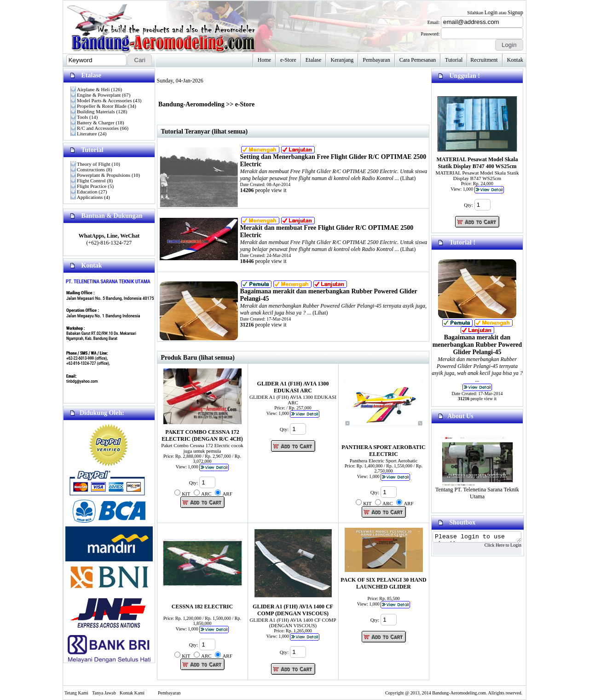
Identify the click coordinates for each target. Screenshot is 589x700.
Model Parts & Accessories (104, 100)
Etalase (314, 60)
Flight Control (91, 181)
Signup (515, 12)
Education (87, 192)
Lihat (408, 178)
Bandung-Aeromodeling (191, 104)
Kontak (515, 60)
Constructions (91, 169)
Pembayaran (376, 60)
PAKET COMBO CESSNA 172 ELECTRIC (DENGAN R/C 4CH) (202, 435)
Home (264, 60)
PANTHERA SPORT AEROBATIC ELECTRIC (383, 451)
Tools (82, 117)
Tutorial (454, 60)
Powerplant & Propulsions (104, 175)
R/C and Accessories (98, 128)
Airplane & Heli (93, 89)
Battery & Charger (96, 122)
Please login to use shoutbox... (482, 537)
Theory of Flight (94, 164)
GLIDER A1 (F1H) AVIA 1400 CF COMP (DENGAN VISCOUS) (293, 610)
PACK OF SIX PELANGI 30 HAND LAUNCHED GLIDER (383, 583)
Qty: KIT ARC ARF (203, 494)
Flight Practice (92, 186)
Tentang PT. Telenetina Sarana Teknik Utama (477, 490)
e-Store (288, 60)
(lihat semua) (217, 358)
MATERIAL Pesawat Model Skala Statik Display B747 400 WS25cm (477, 163)
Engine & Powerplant (99, 95)
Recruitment (484, 60)
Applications (90, 197)
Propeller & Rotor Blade (102, 106)
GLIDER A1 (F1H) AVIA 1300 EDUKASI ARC (293, 387)
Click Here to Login (513, 546)
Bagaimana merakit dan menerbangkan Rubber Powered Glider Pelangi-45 (477, 345)
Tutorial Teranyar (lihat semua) (205, 131)
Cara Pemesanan (418, 60)
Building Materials (96, 111)
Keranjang (342, 60)
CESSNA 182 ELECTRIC (202, 607)
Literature (87, 134)
